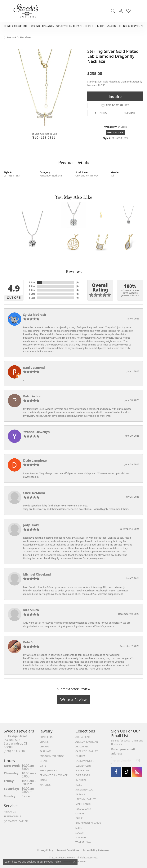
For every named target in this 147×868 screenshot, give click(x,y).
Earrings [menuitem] (46, 751)
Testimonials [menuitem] (12, 816)
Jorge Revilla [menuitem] (84, 790)
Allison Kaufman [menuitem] (87, 742)
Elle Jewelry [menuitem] (83, 766)
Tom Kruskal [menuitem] (84, 842)
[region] (44, 89)
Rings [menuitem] (43, 780)
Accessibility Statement (96, 850)
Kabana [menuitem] (80, 794)
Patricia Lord (33, 396)
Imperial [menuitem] (81, 780)
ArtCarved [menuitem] (82, 746)
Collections (101, 26)
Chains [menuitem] (44, 742)
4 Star (32, 286)
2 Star (32, 294)
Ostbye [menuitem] (80, 813)
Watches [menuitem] (45, 785)
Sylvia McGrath (35, 315)
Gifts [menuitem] (43, 766)
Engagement (51, 26)
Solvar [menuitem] (80, 833)
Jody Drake (31, 525)
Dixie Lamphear (35, 461)
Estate (78, 26)
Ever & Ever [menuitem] (83, 775)
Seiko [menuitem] (79, 828)
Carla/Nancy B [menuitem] (85, 761)
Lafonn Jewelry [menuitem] (86, 799)
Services (116, 26)
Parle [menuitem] (79, 818)
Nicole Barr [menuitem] (83, 809)
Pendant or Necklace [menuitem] (54, 775)
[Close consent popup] (74, 862)
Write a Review (74, 699)
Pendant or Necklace (19, 37)
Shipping (101, 113)
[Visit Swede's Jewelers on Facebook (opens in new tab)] (116, 772)
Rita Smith (31, 610)
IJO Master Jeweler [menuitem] (16, 821)
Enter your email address (123, 751)
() (77, 282)
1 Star (32, 298)
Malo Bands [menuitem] (83, 804)
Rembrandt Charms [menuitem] (88, 823)
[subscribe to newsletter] (138, 760)
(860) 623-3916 (44, 137)
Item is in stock (115, 132)
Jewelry (66, 26)
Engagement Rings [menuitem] (52, 756)
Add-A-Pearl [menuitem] (83, 737)
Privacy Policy (45, 850)
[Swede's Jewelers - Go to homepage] (27, 11)
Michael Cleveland (37, 574)
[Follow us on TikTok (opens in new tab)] (127, 772)
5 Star (32, 282)
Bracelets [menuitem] (46, 737)
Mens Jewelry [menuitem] (48, 770)
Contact (137, 26)
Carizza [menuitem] (80, 756)
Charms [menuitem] (45, 746)
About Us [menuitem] (10, 812)
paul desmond (34, 367)
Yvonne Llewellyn (36, 432)
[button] (113, 11)
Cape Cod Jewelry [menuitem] (87, 751)
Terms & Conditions (68, 850)
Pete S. (28, 642)
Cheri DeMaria (34, 493)
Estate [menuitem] (44, 761)
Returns (129, 113)
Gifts (87, 26)
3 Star (32, 290)
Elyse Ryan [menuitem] (82, 770)
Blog (127, 26)
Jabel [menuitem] (79, 785)
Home (8, 26)
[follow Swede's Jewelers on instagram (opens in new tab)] (137, 772)
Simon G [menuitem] (81, 837)
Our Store (19, 26)
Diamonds (34, 26)
